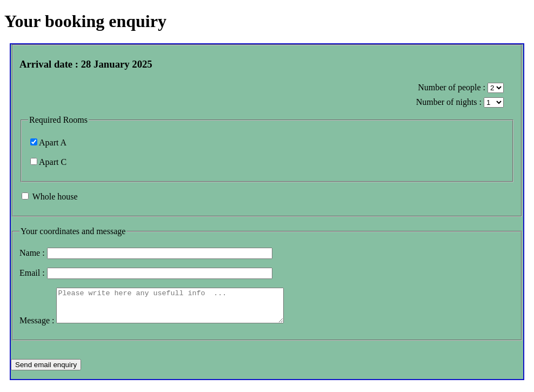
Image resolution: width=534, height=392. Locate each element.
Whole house (55, 197)
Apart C (53, 162)
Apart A (53, 142)
